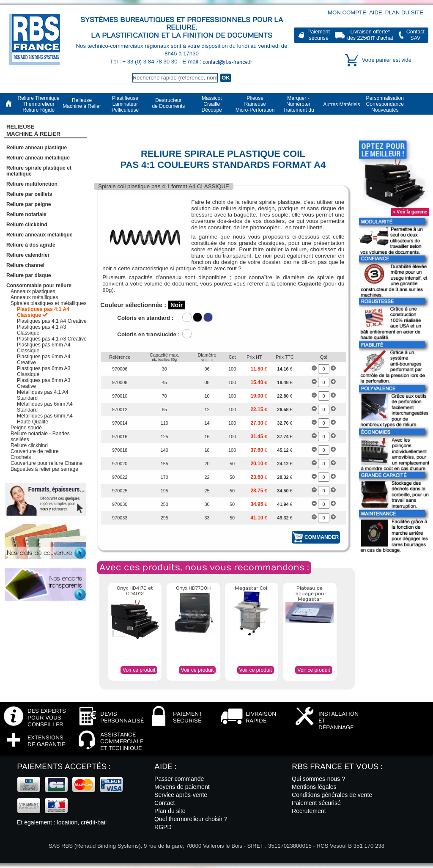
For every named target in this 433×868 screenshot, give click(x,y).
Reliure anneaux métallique (40, 235)
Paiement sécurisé (316, 803)
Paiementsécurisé (319, 35)
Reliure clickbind (27, 225)
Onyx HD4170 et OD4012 (135, 591)
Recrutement (309, 811)
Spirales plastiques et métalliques (49, 303)
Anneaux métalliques (34, 297)
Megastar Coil (252, 588)
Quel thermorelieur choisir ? (191, 819)
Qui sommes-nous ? (318, 779)
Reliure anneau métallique (38, 158)
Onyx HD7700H (193, 588)
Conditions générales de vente (332, 795)
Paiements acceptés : (64, 767)
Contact (165, 803)
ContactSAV (415, 35)
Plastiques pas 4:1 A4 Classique (43, 312)
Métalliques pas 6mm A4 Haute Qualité (45, 419)
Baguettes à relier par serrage (44, 469)
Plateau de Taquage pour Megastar (310, 594)
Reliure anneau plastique (37, 148)
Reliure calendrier (28, 255)
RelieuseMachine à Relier (33, 130)
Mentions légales (314, 787)
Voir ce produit (139, 670)
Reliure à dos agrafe (31, 245)
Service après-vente (181, 795)
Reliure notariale (26, 214)
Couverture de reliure (35, 451)
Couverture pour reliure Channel (47, 463)
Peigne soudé (26, 428)
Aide (376, 12)
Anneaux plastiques (33, 291)
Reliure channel (25, 265)
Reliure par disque (29, 275)
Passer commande (179, 779)
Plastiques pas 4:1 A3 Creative (52, 339)
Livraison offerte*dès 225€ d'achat (370, 35)
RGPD (163, 827)
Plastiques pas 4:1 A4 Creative (52, 321)
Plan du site (404, 12)
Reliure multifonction (32, 184)
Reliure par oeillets (29, 194)
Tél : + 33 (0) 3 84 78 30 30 (144, 62)
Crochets (21, 457)
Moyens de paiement (182, 787)
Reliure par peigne (29, 204)
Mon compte (347, 12)
